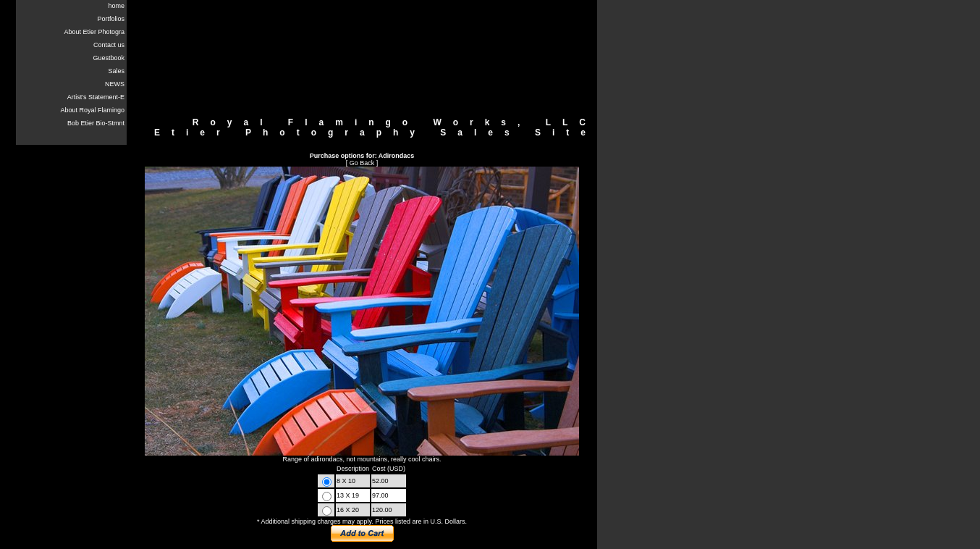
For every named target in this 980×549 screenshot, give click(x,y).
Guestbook (109, 58)
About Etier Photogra (94, 32)
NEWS (115, 84)
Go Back (362, 163)
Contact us (109, 45)
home (116, 6)
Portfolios (111, 19)
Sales (116, 71)
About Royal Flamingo (92, 110)
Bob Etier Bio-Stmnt (96, 123)
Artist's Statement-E (96, 97)
